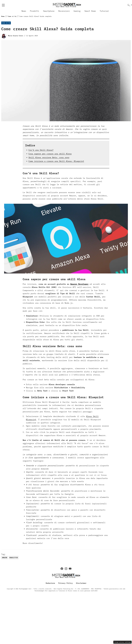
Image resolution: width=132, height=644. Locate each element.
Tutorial (104, 11)
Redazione (50, 583)
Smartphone (49, 11)
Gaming (77, 11)
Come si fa (6, 23)
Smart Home (90, 11)
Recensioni (64, 11)
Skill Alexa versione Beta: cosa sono (49, 157)
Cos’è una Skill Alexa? (41, 150)
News (24, 11)
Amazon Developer (79, 284)
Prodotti (35, 11)
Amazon (5, 558)
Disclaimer (81, 583)
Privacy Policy (65, 583)
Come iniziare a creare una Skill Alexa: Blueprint (56, 161)
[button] (130, 5)
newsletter (14, 558)
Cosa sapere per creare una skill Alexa (50, 154)
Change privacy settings (122, 642)
